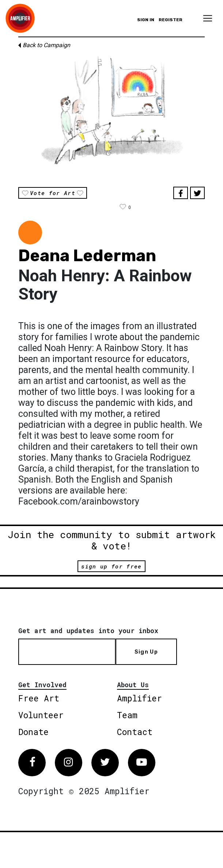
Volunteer (41, 715)
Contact (135, 732)
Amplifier (139, 698)
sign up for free (111, 566)
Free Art (39, 698)
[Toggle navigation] (208, 18)
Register (171, 20)
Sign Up (146, 652)
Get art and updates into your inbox (88, 631)
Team (127, 715)
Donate (33, 732)
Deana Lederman (87, 256)
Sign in (146, 20)
